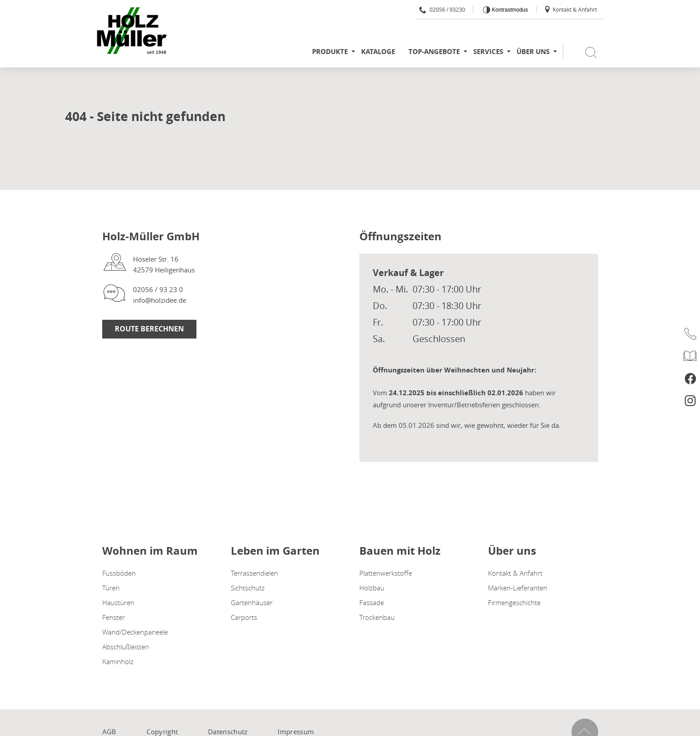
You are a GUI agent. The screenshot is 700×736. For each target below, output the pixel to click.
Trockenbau (377, 617)
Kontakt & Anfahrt (570, 9)
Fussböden (119, 573)
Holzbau (372, 588)
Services (488, 52)
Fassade (372, 602)
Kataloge (378, 52)
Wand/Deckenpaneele (135, 632)
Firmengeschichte (514, 602)
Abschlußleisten (126, 647)
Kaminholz (118, 661)
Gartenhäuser (252, 602)
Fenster (114, 617)
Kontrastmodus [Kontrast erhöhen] (509, 10)
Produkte (330, 52)
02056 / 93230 (442, 9)
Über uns (533, 52)
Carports (244, 617)
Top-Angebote (434, 52)
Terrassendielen (254, 573)
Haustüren (118, 602)
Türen (111, 588)
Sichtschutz (248, 588)
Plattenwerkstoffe (386, 573)
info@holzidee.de (160, 300)
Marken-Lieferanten (518, 588)
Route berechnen (149, 329)
